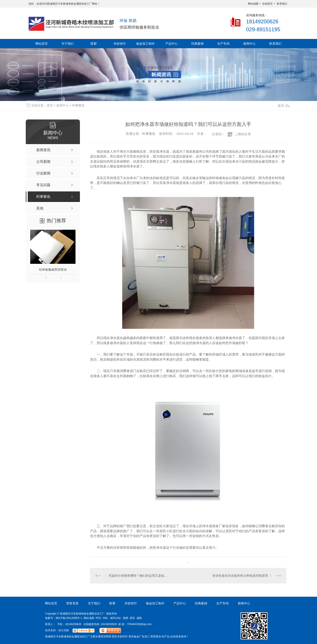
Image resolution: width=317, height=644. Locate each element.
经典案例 (197, 44)
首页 (50, 105)
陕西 (126, 618)
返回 (284, 106)
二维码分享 (243, 134)
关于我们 (68, 44)
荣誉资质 (72, 603)
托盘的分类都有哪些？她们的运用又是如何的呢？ (139, 576)
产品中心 (171, 44)
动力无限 (64, 630)
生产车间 (223, 44)
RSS (98, 618)
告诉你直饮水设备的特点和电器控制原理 (240, 576)
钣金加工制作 (146, 44)
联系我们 (282, 4)
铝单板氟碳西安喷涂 (53, 270)
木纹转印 (120, 44)
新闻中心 (249, 44)
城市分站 (115, 618)
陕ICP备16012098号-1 (69, 618)
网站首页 (42, 44)
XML (105, 618)
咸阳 (139, 618)
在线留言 (267, 4)
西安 (132, 618)
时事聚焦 (78, 105)
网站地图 (253, 4)
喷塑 (94, 44)
